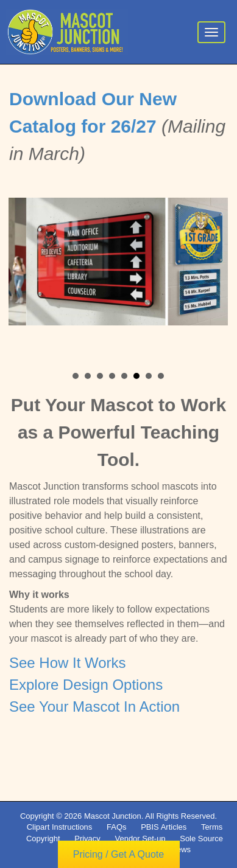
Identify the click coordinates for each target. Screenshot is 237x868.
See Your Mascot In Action (94, 708)
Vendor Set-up (140, 838)
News (181, 849)
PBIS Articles (164, 827)
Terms (212, 827)
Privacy (87, 838)
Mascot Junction (113, 816)
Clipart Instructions (60, 827)
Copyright (43, 838)
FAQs (117, 827)
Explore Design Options (86, 686)
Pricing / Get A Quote (118, 854)
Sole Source (201, 838)
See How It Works (68, 664)
